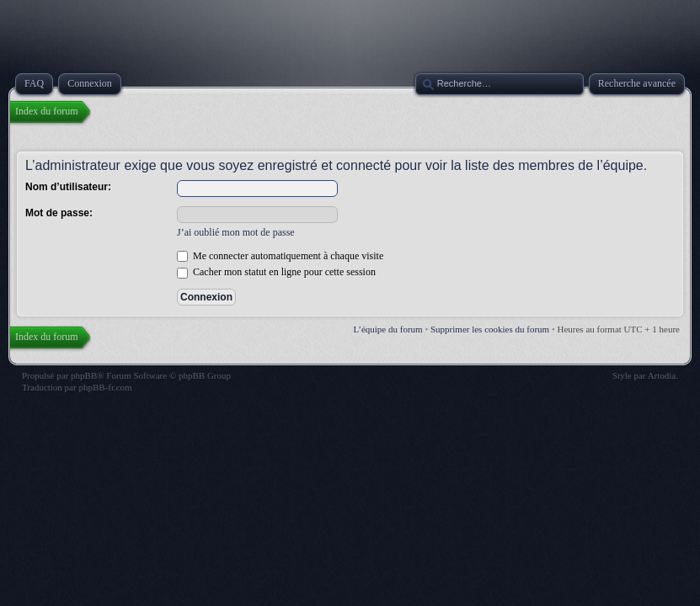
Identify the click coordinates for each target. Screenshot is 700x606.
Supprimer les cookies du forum (490, 329)
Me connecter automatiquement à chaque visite (280, 256)
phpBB (84, 375)
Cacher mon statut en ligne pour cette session (276, 272)
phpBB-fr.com (105, 387)
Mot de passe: (59, 213)
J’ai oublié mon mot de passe (236, 232)
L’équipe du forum (388, 329)
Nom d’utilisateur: (68, 187)
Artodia (662, 375)
